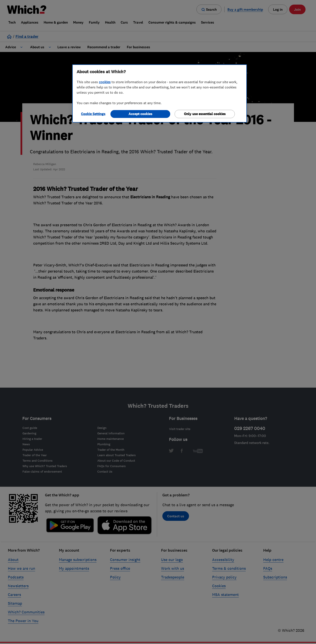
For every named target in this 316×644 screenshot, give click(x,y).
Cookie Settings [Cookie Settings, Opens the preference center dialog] (93, 114)
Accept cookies (140, 114)
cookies (105, 82)
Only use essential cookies (205, 114)
